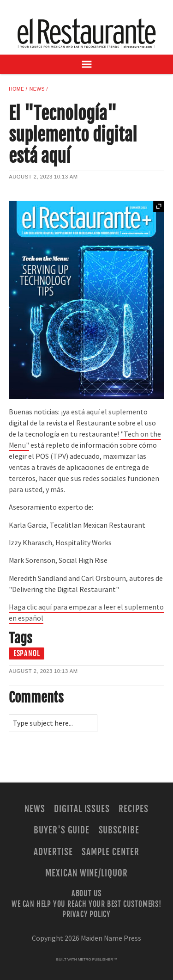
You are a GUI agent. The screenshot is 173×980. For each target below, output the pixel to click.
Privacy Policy (86, 914)
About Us (86, 894)
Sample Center (110, 852)
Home (16, 89)
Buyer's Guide (62, 830)
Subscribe (119, 830)
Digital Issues (82, 809)
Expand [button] (159, 206)
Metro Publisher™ (97, 959)
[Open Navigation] (86, 64)
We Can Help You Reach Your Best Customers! (86, 904)
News (37, 89)
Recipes (134, 809)
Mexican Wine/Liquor (86, 873)
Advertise (53, 852)
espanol (27, 653)
